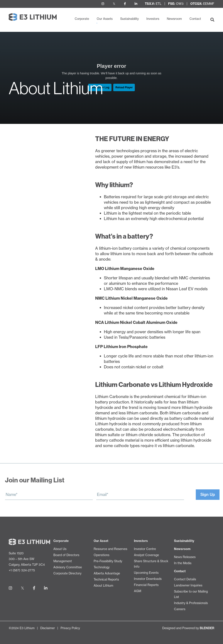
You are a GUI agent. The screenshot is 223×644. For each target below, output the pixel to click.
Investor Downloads (148, 579)
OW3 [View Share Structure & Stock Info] (176, 4)
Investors (153, 19)
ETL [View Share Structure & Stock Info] (153, 4)
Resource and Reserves (30, 153)
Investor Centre (145, 549)
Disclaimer (48, 628)
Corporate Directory (67, 573)
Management (63, 561)
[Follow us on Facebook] (125, 4)
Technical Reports (25, 192)
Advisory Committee (68, 567)
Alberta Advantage (26, 184)
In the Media (183, 563)
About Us (60, 549)
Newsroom (174, 19)
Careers (180, 609)
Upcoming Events (146, 573)
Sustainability (129, 19)
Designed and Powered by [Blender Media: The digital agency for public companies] (188, 628)
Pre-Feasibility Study (27, 169)
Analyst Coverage (146, 555)
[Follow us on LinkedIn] (136, 4)
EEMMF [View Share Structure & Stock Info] (202, 4)
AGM (138, 591)
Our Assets (105, 19)
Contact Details (185, 579)
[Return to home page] (33, 17)
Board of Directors (66, 555)
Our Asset (101, 541)
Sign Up (208, 495)
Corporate (82, 19)
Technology (19, 177)
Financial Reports (146, 585)
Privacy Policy (70, 628)
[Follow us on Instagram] (103, 4)
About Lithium (26, 200)
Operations (19, 161)
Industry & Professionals (191, 603)
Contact (195, 19)
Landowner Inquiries (188, 585)
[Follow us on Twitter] (114, 4)
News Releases (185, 557)
